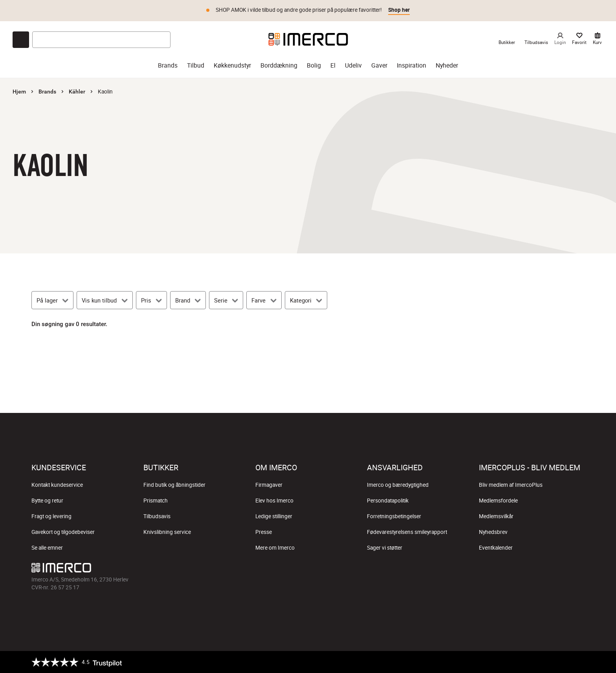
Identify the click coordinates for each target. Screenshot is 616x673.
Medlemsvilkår (496, 516)
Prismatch (156, 501)
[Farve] (264, 300)
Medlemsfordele (498, 501)
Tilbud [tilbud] (196, 65)
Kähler (77, 92)
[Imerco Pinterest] (327, 570)
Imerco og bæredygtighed (398, 485)
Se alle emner (47, 548)
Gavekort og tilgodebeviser (63, 532)
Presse (264, 532)
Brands (47, 92)
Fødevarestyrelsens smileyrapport (407, 532)
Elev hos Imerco (274, 501)
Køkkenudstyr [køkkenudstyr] (232, 65)
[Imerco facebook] (270, 570)
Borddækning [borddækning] (279, 65)
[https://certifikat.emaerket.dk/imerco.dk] (578, 662)
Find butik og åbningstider (174, 485)
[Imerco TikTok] (308, 570)
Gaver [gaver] (379, 65)
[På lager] (52, 300)
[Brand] (188, 300)
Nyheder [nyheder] (447, 65)
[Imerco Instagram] (289, 570)
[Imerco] (308, 39)
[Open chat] (21, 40)
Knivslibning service (167, 532)
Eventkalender (496, 548)
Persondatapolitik (388, 501)
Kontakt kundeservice (57, 485)
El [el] (333, 65)
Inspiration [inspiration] (412, 65)
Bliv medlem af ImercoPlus (511, 485)
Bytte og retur (47, 501)
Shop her (399, 10)
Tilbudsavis (157, 516)
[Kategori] (306, 300)
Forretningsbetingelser (394, 516)
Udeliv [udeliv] (353, 65)
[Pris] (151, 300)
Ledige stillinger (274, 516)
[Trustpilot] (77, 662)
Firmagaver (269, 485)
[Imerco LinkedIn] (346, 570)
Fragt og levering (51, 516)
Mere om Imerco (275, 548)
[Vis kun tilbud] (104, 300)
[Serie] (226, 300)
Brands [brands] (168, 65)
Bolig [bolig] (314, 65)
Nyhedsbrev (493, 532)
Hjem (19, 92)
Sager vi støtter (385, 548)
